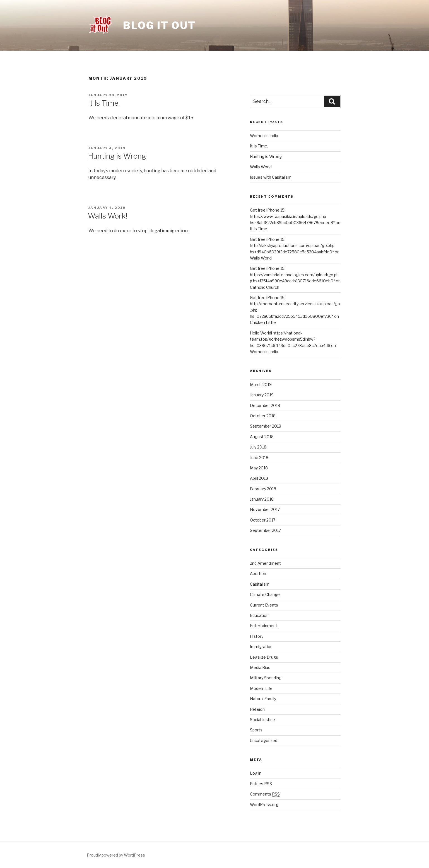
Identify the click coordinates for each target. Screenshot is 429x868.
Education (259, 615)
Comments (265, 794)
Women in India (264, 136)
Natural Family (263, 699)
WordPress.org (264, 805)
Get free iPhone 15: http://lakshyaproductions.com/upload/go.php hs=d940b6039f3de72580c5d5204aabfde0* (292, 246)
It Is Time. (104, 103)
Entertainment (264, 626)
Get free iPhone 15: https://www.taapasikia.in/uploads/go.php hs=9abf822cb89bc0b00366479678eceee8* (292, 216)
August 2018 (262, 437)
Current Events (264, 605)
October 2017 (263, 520)
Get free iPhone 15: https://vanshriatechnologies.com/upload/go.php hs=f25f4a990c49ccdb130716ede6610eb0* (294, 275)
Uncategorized (264, 740)
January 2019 (262, 395)
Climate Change (265, 594)
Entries (261, 784)
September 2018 (266, 426)
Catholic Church (265, 287)
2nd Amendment (265, 563)
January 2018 (262, 499)
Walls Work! (108, 216)
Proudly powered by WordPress (116, 855)
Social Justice (262, 720)
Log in (256, 773)
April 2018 (259, 478)
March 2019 (261, 385)
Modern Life (261, 688)
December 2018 (265, 405)
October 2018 (263, 416)
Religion (257, 709)
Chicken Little (263, 322)
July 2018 (258, 447)
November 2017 (265, 509)
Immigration (261, 647)
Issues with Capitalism (271, 177)
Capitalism (260, 584)
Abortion (258, 574)
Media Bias (260, 667)
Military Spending (266, 678)
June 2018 (259, 458)
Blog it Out (159, 25)
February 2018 (263, 489)
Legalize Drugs (264, 657)
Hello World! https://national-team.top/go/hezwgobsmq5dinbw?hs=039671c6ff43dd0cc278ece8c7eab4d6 (290, 339)
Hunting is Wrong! (118, 156)
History (257, 636)
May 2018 (259, 468)
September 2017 (265, 530)
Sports (256, 730)
